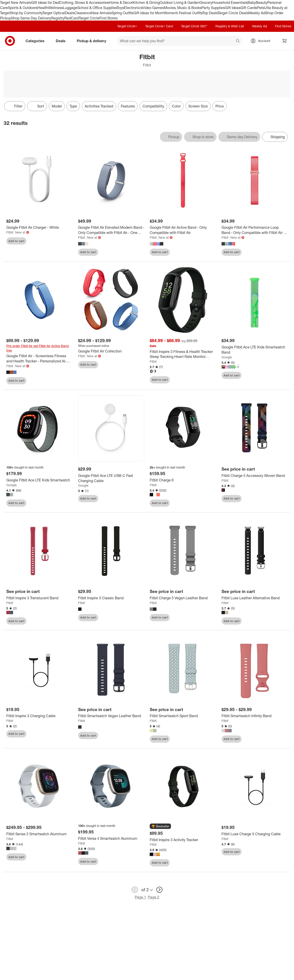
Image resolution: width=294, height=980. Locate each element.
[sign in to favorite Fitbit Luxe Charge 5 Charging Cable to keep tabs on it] (280, 852)
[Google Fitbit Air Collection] (111, 351)
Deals (70, 13)
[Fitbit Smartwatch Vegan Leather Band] (111, 716)
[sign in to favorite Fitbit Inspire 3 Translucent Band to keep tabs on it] (65, 621)
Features (128, 106)
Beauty (262, 2)
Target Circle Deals (233, 13)
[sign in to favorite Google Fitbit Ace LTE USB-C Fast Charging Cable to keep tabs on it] (137, 499)
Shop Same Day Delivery (31, 18)
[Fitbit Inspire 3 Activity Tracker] (183, 840)
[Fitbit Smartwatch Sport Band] (183, 716)
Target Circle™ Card (159, 26)
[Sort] (37, 106)
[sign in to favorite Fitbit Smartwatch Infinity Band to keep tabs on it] (280, 739)
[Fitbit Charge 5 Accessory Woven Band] (255, 476)
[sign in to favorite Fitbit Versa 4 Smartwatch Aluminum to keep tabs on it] (137, 861)
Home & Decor (121, 2)
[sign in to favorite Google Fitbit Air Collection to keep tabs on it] (137, 365)
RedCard (72, 18)
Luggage (70, 8)
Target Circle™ (127, 26)
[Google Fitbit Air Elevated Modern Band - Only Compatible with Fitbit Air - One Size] (111, 230)
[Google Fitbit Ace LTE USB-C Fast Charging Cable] (111, 478)
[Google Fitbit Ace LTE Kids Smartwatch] (40, 480)
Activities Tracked (99, 106)
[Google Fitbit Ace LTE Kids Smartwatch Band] (255, 350)
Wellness (56, 8)
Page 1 (140, 897)
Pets (261, 8)
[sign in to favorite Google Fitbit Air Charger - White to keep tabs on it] (65, 241)
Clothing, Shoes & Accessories (84, 2)
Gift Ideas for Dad (45, 2)
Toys (120, 8)
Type (73, 106)
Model (57, 106)
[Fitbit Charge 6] (183, 480)
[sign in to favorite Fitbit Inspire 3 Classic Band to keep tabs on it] (137, 618)
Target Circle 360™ (194, 26)
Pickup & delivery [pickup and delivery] (93, 41)
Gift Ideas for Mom (148, 13)
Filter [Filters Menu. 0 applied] (15, 106)
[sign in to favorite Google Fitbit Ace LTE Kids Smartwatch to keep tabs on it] (65, 503)
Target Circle (89, 18)
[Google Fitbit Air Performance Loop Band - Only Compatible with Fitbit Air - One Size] (255, 230)
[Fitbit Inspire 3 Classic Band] (111, 598)
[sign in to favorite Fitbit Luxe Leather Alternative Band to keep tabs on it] (280, 621)
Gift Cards (249, 8)
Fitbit (10, 232)
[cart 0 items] (285, 41)
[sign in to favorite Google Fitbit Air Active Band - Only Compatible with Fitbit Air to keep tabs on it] (209, 252)
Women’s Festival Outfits (183, 13)
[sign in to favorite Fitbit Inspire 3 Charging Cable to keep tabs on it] (65, 734)
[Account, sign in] (262, 41)
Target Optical (54, 13)
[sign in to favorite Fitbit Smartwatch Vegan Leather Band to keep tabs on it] (137, 735)
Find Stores (108, 18)
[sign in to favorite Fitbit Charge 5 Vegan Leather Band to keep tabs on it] (209, 618)
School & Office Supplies (97, 8)
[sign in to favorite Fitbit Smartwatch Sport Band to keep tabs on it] (209, 739)
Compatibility (153, 106)
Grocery (206, 2)
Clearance (83, 13)
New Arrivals (101, 13)
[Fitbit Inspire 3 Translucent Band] (40, 598)
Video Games (153, 8)
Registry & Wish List (230, 26)
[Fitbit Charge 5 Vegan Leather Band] (183, 598)
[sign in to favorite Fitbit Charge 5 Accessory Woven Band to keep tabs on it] (280, 499)
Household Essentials (230, 2)
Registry (58, 18)
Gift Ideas (233, 8)
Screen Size (198, 106)
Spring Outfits (122, 13)
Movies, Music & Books (183, 8)
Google (227, 357)
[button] (160, 826)
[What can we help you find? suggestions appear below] (180, 41)
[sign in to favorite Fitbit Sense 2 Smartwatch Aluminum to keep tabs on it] (65, 857)
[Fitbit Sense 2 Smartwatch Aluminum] (40, 834)
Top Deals (210, 13)
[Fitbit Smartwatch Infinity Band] (255, 716)
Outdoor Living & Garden (180, 2)
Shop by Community (26, 13)
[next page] (159, 890)
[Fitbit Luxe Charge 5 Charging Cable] (255, 834)
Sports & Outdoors (23, 8)
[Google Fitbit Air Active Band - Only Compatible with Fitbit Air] (183, 230)
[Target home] (10, 41)
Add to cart (16, 241)
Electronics (133, 8)
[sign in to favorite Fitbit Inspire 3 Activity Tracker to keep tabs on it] (209, 863)
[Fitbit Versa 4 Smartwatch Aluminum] (111, 839)
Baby (252, 2)
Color (176, 106)
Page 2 (154, 897)
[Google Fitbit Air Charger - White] (40, 227)
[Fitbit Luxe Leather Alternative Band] (255, 598)
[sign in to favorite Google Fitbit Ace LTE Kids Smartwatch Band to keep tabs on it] (280, 375)
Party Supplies (213, 8)
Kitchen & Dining (146, 2)
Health (43, 8)
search (238, 41)
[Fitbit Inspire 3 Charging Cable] (40, 716)
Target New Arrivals (16, 2)
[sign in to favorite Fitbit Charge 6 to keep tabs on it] (209, 503)
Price (220, 106)
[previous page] (135, 890)
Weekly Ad (257, 13)
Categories (37, 41)
